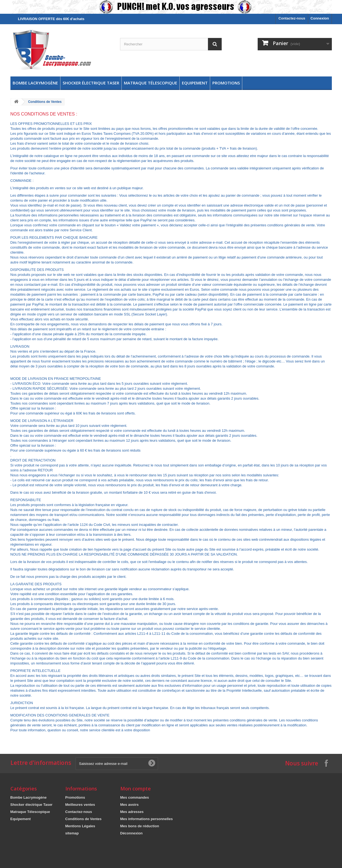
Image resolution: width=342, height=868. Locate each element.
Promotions (226, 83)
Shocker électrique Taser (91, 83)
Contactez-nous (292, 18)
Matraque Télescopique (151, 83)
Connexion (320, 18)
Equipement (195, 83)
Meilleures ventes (80, 805)
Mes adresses (132, 812)
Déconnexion (132, 833)
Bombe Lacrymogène (35, 83)
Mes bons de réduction (140, 826)
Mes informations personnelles (147, 819)
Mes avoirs (130, 805)
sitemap (72, 833)
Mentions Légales (80, 826)
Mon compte (136, 789)
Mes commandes (135, 797)
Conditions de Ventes (84, 819)
